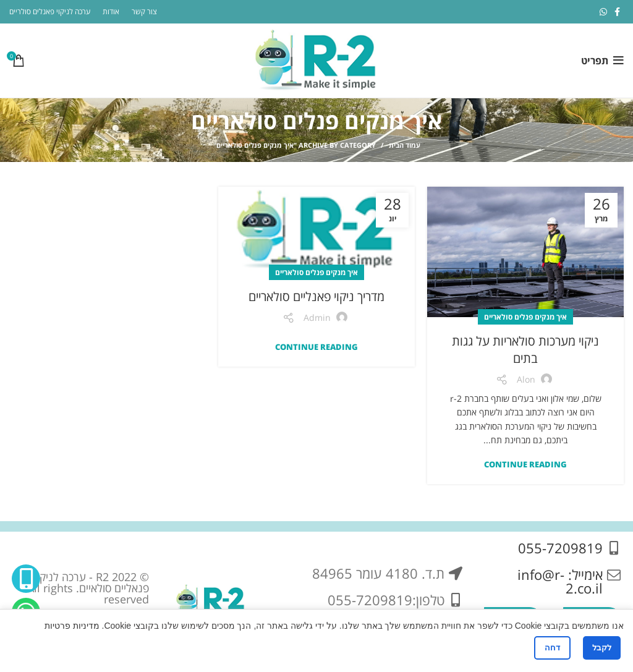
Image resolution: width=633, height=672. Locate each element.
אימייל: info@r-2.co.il (560, 581)
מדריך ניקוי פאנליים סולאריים (316, 296)
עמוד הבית (405, 145)
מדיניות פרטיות (72, 626)
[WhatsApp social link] (603, 12)
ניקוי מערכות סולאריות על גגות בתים (525, 350)
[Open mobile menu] (602, 61)
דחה (552, 648)
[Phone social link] (26, 579)
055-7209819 (560, 548)
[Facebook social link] (617, 12)
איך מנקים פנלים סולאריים (525, 317)
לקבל (602, 648)
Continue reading (525, 465)
